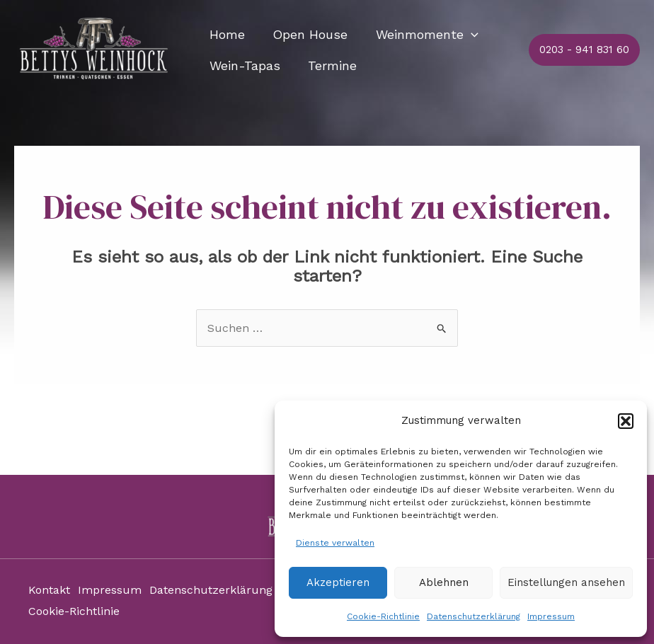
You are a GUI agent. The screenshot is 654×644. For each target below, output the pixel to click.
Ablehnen (444, 582)
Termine (329, 65)
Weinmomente (421, 35)
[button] (626, 421)
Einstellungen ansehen (566, 582)
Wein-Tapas (243, 65)
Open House (306, 34)
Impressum (551, 616)
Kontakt (49, 591)
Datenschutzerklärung (474, 616)
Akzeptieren (338, 582)
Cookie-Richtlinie (383, 616)
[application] (465, 35)
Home (226, 34)
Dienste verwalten (335, 543)
